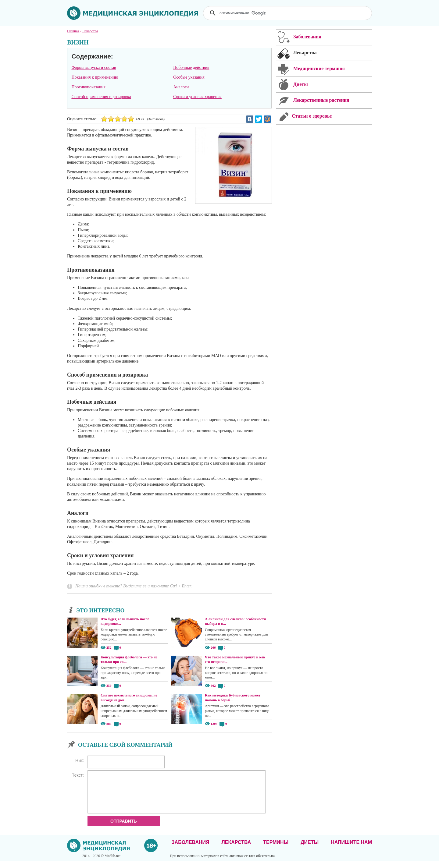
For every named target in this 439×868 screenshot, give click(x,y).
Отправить (124, 828)
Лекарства (236, 850)
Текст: (78, 775)
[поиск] (288, 13)
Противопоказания (88, 87)
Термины (276, 850)
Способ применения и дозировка (101, 97)
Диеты (310, 850)
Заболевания (191, 850)
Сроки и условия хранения (197, 97)
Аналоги (181, 87)
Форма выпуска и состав (94, 67)
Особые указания (189, 77)
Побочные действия (191, 67)
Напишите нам (351, 850)
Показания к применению (95, 77)
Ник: (80, 760)
